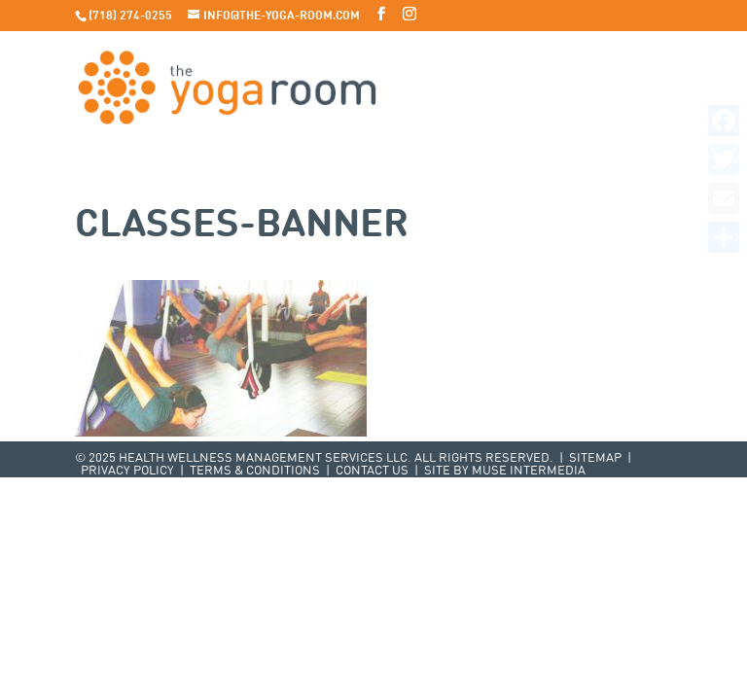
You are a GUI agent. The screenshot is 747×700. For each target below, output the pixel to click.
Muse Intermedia (529, 471)
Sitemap (595, 458)
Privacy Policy (127, 471)
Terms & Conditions (255, 471)
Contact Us (372, 471)
